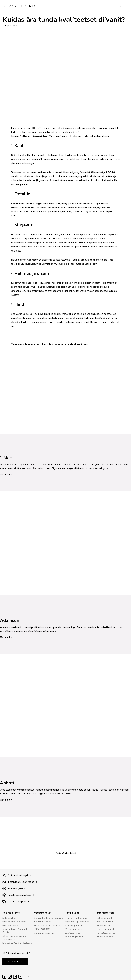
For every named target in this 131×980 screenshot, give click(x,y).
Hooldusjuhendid (105, 929)
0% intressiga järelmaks (77, 922)
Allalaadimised (104, 918)
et (27, 977)
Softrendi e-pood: (43, 922)
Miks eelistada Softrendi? (15, 922)
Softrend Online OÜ (44, 934)
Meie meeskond (10, 925)
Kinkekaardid (103, 925)
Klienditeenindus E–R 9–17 (47, 925)
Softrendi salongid (17, 875)
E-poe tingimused (74, 937)
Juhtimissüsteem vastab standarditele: (14, 938)
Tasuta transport (16, 902)
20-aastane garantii (75, 929)
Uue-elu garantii (15, 888)
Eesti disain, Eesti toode (20, 882)
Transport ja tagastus (76, 918)
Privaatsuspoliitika (106, 933)
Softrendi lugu (10, 918)
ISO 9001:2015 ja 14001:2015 (17, 943)
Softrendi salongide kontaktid (49, 918)
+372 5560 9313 (42, 929)
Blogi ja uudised (105, 922)
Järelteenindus (73, 933)
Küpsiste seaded (105, 937)
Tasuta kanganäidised (18, 895)
